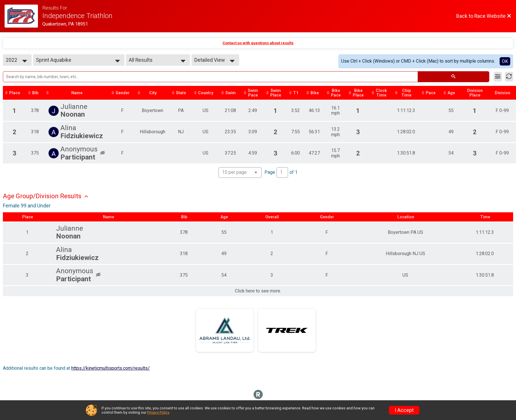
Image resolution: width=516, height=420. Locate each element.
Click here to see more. (258, 291)
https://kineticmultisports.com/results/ (111, 368)
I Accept (404, 410)
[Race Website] (23, 16)
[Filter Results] (498, 77)
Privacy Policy (158, 412)
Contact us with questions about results (258, 43)
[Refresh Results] (509, 77)
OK (505, 61)
